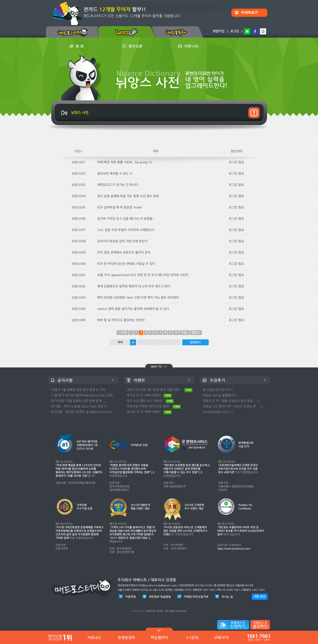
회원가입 (219, 31)
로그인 (235, 31)
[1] (259, 401)
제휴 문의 (260, 597)
